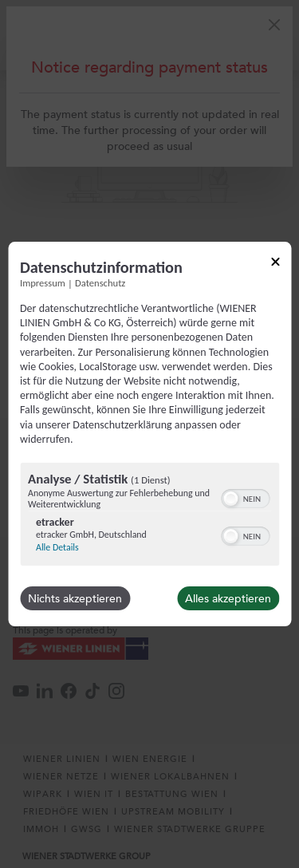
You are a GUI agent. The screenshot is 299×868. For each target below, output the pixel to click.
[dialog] (149, 434)
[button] (230, 499)
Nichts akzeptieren (75, 598)
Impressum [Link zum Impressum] (43, 283)
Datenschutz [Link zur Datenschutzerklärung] (100, 283)
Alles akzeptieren (228, 598)
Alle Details (57, 547)
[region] (149, 516)
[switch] (245, 497)
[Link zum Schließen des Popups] (275, 264)
